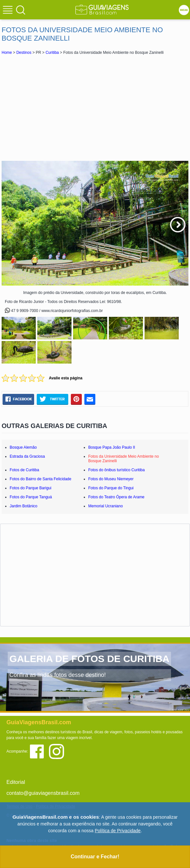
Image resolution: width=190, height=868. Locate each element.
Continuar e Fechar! (95, 857)
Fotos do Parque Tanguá (31, 497)
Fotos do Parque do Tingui (111, 488)
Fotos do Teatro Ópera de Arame (116, 497)
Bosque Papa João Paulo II (112, 447)
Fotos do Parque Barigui (30, 488)
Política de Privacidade (118, 831)
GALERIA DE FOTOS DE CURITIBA (89, 659)
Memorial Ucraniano (105, 506)
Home (7, 53)
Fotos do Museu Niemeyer (111, 479)
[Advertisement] (95, 108)
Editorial (16, 782)
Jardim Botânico (24, 506)
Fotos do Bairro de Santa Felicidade (40, 479)
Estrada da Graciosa (27, 456)
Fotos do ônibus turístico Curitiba (116, 470)
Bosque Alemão (23, 447)
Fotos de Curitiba (24, 470)
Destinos (24, 53)
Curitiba (52, 53)
